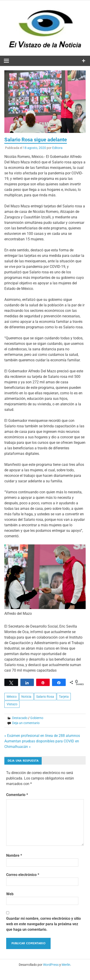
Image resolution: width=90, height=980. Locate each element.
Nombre (14, 855)
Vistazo (12, 704)
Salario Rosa (45, 697)
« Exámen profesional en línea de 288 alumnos (42, 736)
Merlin (66, 965)
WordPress (51, 965)
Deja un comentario (26, 723)
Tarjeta (64, 697)
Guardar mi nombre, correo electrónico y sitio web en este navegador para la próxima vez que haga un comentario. (44, 924)
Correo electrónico (23, 875)
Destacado (20, 718)
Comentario (17, 795)
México (12, 697)
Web (10, 894)
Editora (57, 148)
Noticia (26, 697)
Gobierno (37, 718)
